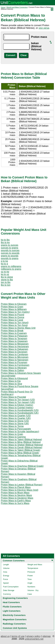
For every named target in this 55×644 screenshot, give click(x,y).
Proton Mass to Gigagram (14, 341)
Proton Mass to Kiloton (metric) (17, 405)
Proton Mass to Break (12, 331)
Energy (6, 576)
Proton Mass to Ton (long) (14, 325)
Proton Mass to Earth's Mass (16, 501)
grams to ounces (10, 245)
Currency (7, 594)
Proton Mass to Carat (12, 320)
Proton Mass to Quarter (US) (16, 416)
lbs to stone (7, 277)
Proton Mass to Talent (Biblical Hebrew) (21, 439)
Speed (6, 583)
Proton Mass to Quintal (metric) (17, 408)
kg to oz (5, 274)
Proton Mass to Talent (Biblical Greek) (21, 450)
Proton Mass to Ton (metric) (15, 312)
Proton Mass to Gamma (13, 437)
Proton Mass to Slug (11, 384)
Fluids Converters (12, 607)
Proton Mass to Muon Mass (15, 493)
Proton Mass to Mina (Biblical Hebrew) (21, 442)
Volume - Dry (33, 590)
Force (5, 579)
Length (6, 565)
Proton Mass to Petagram (14, 336)
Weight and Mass (35, 565)
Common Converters (14, 561)
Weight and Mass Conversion (17, 7)
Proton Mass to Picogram (14, 362)
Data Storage (9, 590)
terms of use (18, 636)
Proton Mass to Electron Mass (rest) (20, 490)
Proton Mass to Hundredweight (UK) (20, 413)
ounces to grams (10, 248)
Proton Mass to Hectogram (15, 347)
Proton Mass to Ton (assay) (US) (18, 400)
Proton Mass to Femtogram (15, 365)
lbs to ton (6, 285)
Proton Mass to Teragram (14, 339)
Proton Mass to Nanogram (15, 360)
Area (5, 572)
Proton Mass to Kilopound (14, 378)
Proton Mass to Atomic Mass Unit (18, 328)
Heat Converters (11, 602)
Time (29, 579)
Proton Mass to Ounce (13, 317)
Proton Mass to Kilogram (14, 304)
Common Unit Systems (15, 628)
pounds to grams (10, 258)
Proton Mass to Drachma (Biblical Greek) (22, 466)
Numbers (31, 587)
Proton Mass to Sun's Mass (15, 503)
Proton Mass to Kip (11, 381)
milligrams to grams (11, 269)
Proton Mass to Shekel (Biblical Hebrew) (22, 445)
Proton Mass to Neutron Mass (16, 495)
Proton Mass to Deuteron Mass (17, 498)
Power (30, 576)
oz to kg (5, 272)
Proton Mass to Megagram (15, 344)
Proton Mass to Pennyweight (16, 429)
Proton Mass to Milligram (14, 309)
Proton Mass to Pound (12, 315)
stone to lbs (7, 280)
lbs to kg (5, 242)
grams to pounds (10, 256)
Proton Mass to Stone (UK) (15, 424)
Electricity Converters (14, 615)
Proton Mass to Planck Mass (16, 487)
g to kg (4, 261)
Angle (30, 583)
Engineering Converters (15, 598)
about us (5, 636)
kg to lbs (5, 240)
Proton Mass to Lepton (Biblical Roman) (22, 485)
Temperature (33, 568)
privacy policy (33, 636)
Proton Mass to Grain (12, 434)
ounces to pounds (10, 253)
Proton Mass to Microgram (15, 357)
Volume (6, 568)
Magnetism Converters (15, 619)
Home (3, 7)
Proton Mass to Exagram (14, 333)
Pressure (31, 572)
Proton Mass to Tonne (12, 426)
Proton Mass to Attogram (14, 368)
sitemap (46, 636)
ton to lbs (6, 282)
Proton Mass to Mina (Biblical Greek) (20, 453)
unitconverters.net (34, 639)
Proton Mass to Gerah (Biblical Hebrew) (22, 447)
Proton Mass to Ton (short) (15, 323)
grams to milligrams (11, 266)
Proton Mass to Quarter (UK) (16, 418)
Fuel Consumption (11, 587)
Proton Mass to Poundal (13, 397)
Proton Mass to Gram (12, 307)
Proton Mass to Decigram (14, 352)
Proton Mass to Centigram (15, 354)
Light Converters (12, 611)
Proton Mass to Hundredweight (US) (20, 410)
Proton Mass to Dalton (12, 370)
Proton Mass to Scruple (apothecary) (20, 432)
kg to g (4, 264)
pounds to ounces (10, 250)
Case (30, 594)
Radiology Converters (14, 624)
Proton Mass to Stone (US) (15, 421)
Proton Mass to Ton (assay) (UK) (18, 402)
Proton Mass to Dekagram (15, 349)
